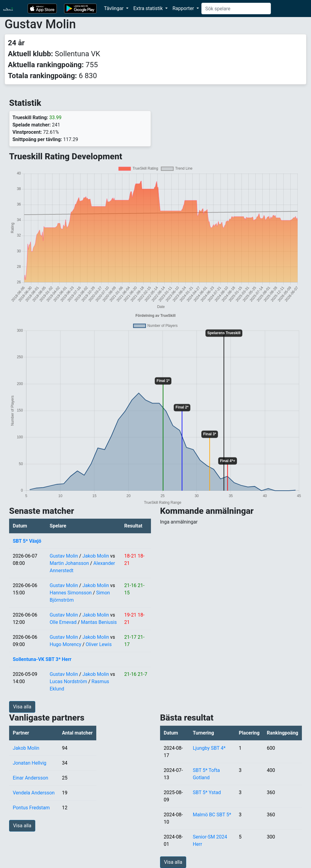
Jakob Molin (96, 556)
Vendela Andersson (34, 793)
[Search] (236, 9)
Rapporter (184, 8)
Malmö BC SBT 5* (212, 815)
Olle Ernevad (63, 622)
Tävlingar (114, 8)
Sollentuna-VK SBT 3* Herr (42, 659)
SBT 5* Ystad (207, 792)
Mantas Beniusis (99, 622)
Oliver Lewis (99, 644)
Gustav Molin (64, 556)
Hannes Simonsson (71, 593)
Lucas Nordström (68, 681)
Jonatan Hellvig (30, 763)
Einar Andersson (31, 778)
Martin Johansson (69, 563)
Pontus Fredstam (31, 808)
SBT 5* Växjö (27, 541)
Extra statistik (149, 8)
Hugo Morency (66, 644)
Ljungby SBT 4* (209, 748)
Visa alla (22, 707)
